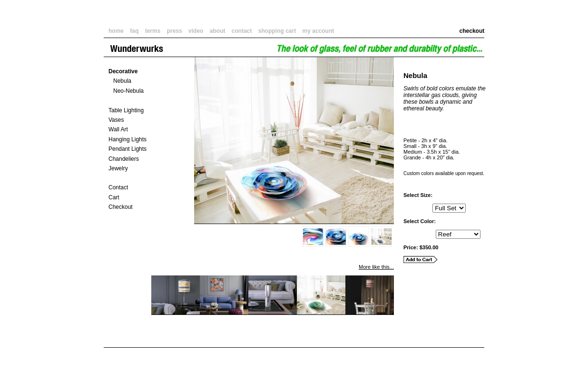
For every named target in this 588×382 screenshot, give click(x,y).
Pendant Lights (127, 149)
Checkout (121, 207)
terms (153, 31)
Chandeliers (124, 159)
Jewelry (118, 168)
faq (134, 31)
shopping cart (277, 31)
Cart (114, 197)
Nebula (122, 81)
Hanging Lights (127, 139)
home (116, 31)
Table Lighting (126, 110)
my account (318, 31)
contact (242, 31)
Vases (116, 120)
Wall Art (118, 129)
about (218, 31)
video (196, 31)
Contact (118, 187)
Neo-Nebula (128, 91)
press (175, 31)
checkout (475, 31)
